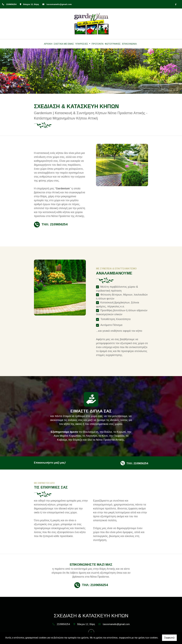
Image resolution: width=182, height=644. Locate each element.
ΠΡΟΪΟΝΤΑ (97, 44)
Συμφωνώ (169, 638)
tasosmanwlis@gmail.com (59, 4)
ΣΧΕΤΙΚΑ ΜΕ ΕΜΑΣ (64, 44)
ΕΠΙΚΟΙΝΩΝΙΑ (129, 44)
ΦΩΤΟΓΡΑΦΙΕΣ (113, 44)
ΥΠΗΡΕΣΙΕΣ (82, 44)
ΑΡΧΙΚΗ (48, 44)
